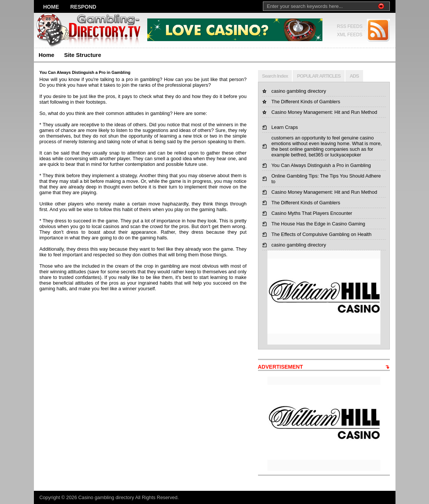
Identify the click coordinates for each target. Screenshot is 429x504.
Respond (83, 7)
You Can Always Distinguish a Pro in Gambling (321, 165)
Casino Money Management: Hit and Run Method (324, 112)
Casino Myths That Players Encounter (312, 213)
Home (51, 7)
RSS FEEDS (350, 26)
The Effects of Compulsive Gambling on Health (322, 234)
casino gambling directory (299, 91)
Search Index (275, 76)
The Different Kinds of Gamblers (306, 102)
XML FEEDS (350, 35)
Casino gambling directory (107, 497)
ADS (354, 76)
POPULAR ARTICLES (319, 76)
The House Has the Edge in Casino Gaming (318, 224)
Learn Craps (285, 127)
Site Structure (82, 55)
